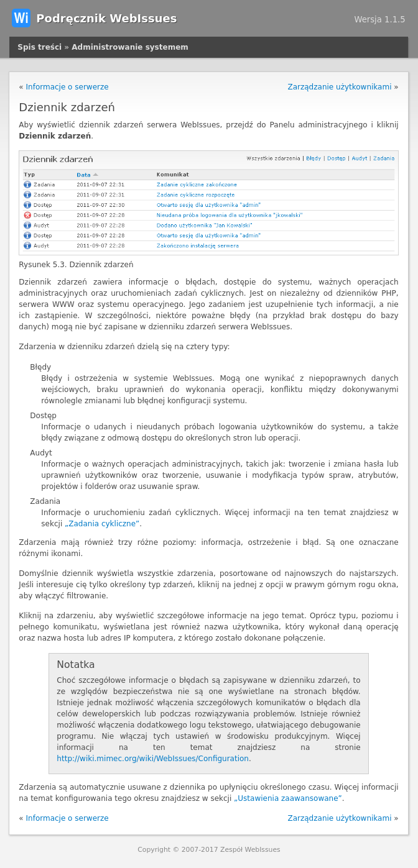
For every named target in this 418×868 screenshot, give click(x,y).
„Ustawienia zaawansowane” (288, 798)
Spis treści (39, 47)
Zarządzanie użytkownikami (339, 87)
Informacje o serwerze (67, 87)
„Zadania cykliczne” (102, 524)
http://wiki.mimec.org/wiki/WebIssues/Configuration (153, 759)
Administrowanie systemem (130, 47)
